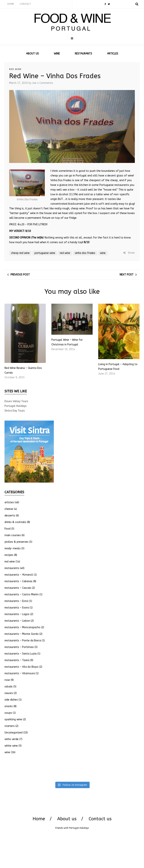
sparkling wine (13, 719)
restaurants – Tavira (17, 660)
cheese (9, 509)
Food (7, 529)
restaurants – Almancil (19, 575)
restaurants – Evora (17, 608)
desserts (10, 516)
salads (9, 687)
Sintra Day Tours (15, 411)
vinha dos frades (85, 253)
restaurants (12, 568)
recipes (9, 555)
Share (129, 253)
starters (10, 726)
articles (9, 502)
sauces (9, 693)
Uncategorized (13, 733)
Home (39, 819)
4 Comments (45, 83)
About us (67, 819)
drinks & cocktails (15, 522)
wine (103, 253)
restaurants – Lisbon (17, 621)
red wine (15, 69)
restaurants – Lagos (17, 614)
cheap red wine (20, 253)
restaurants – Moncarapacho (22, 627)
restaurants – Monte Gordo (22, 634)
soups (8, 713)
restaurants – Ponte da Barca (23, 641)
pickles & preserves (16, 542)
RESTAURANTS (83, 54)
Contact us (100, 819)
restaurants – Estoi (16, 601)
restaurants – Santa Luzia (21, 654)
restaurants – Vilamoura (20, 673)
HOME (11, 4)
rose (7, 680)
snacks (9, 706)
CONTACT (25, 4)
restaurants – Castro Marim (22, 594)
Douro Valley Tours (16, 401)
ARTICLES (113, 54)
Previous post (20, 275)
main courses (13, 535)
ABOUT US (32, 54)
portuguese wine (45, 253)
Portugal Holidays (16, 406)
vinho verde (12, 739)
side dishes (11, 700)
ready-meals (13, 548)
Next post (127, 275)
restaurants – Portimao (19, 647)
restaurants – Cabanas (18, 581)
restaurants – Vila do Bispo (21, 667)
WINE (57, 54)
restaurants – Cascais (18, 588)
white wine (11, 746)
